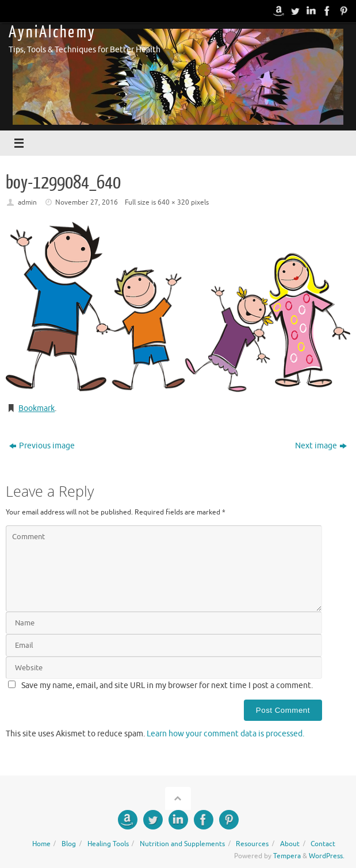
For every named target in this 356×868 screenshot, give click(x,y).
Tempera (287, 856)
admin (27, 202)
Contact (323, 844)
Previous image (42, 446)
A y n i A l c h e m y (51, 32)
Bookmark (37, 408)
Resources (252, 844)
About (290, 844)
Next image (321, 446)
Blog (69, 844)
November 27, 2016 (87, 202)
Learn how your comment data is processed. (225, 734)
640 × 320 (173, 202)
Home (41, 844)
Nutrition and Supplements (182, 844)
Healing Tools (108, 844)
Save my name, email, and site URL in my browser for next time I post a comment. (167, 685)
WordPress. (327, 856)
